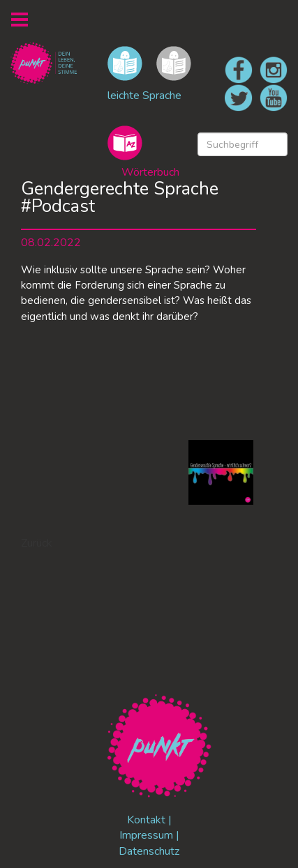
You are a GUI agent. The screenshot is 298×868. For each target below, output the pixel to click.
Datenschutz (149, 851)
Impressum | (149, 835)
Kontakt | (149, 820)
